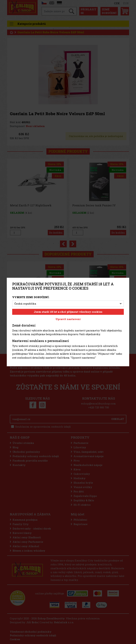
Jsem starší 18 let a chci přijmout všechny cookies (68, 312)
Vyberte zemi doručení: (31, 297)
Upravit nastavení (68, 319)
